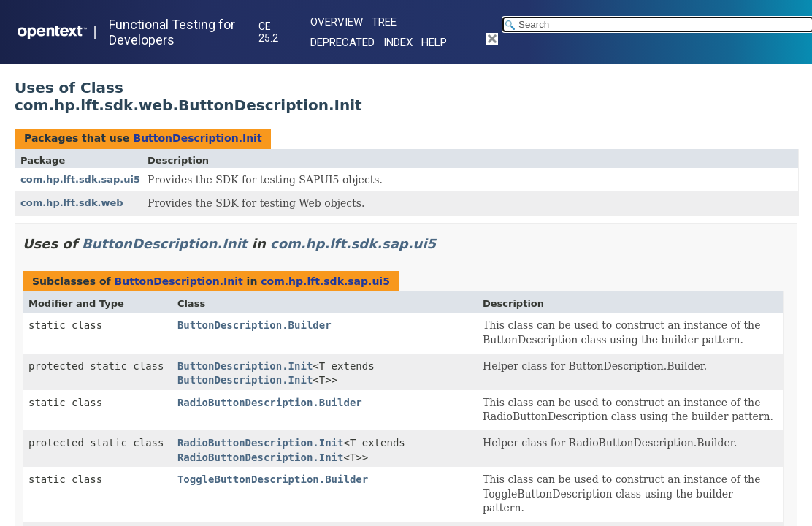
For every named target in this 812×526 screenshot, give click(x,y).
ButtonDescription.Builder (254, 325)
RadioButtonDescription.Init (261, 443)
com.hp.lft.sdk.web (72, 203)
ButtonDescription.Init (197, 138)
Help (434, 42)
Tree (384, 22)
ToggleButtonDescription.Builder (273, 479)
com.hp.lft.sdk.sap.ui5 (80, 179)
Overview (337, 22)
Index (398, 42)
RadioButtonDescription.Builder (270, 403)
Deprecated (342, 42)
